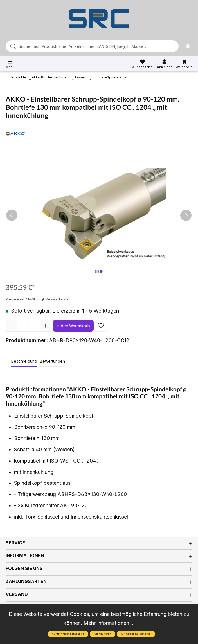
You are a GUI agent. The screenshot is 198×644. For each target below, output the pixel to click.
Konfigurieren (103, 634)
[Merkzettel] (142, 64)
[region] (99, 215)
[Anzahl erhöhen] (46, 326)
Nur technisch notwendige (68, 634)
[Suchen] (173, 46)
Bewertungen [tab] (52, 361)
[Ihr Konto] (165, 64)
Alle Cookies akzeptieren (136, 634)
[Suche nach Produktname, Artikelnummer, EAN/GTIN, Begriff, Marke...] (83, 46)
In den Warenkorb (73, 326)
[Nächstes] (186, 215)
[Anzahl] (29, 326)
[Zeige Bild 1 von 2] (97, 271)
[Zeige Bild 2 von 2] (101, 271)
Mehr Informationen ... (109, 623)
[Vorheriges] (12, 215)
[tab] (24, 361)
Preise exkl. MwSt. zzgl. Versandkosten (38, 299)
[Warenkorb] (184, 64)
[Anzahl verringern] (12, 326)
